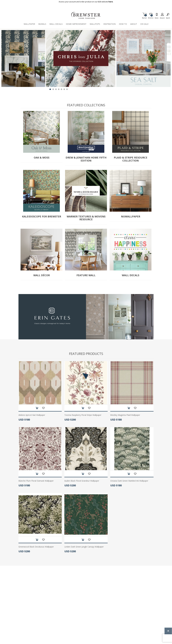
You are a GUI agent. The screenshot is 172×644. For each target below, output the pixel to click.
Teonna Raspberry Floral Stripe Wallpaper (83, 415)
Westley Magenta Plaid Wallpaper (125, 415)
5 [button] (61, 89)
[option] (58, 59)
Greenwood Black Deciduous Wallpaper (36, 547)
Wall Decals (131, 275)
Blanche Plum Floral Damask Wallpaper (36, 481)
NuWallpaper (131, 217)
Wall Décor (42, 275)
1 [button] (50, 89)
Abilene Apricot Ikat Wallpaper (32, 415)
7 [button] (67, 89)
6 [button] (64, 89)
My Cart (144, 17)
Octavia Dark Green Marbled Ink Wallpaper (129, 481)
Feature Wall (86, 275)
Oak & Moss (42, 158)
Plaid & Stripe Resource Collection (131, 159)
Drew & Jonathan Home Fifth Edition (86, 159)
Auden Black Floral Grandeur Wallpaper (82, 481)
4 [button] (59, 89)
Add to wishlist (43, 408)
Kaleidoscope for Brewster (42, 217)
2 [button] (53, 89)
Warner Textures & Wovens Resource (86, 218)
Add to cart (37, 408)
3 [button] (56, 89)
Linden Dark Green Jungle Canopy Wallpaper (84, 547)
